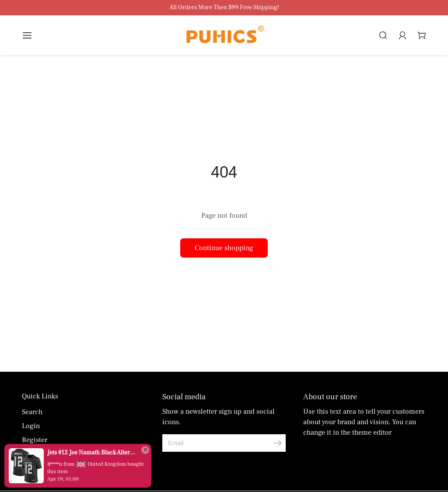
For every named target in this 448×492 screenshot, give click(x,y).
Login (31, 426)
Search (32, 412)
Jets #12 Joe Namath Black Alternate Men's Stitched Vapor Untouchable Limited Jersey (92, 453)
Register (35, 440)
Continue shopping (224, 248)
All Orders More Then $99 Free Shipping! (224, 8)
